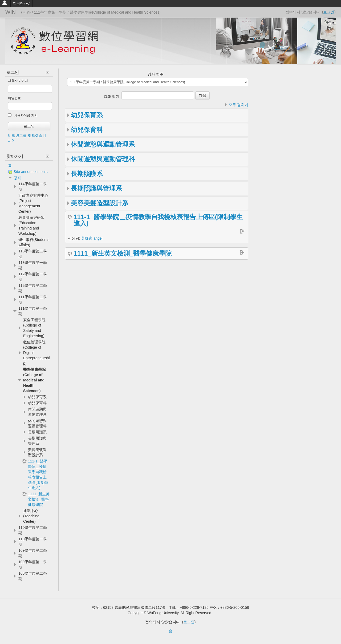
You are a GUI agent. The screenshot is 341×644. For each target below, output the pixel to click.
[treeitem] (29, 166)
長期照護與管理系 (96, 188)
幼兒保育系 (87, 115)
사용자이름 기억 (23, 115)
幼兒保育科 (87, 130)
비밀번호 (14, 98)
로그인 (329, 12)
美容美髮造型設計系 (100, 203)
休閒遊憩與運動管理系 (103, 144)
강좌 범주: (156, 74)
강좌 (17, 178)
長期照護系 (87, 174)
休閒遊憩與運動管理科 (103, 159)
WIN (11, 12)
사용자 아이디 (18, 81)
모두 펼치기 (238, 105)
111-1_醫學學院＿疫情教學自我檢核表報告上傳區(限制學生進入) (158, 220)
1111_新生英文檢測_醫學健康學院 (123, 253)
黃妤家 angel (92, 238)
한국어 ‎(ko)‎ (22, 3)
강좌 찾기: (113, 96)
